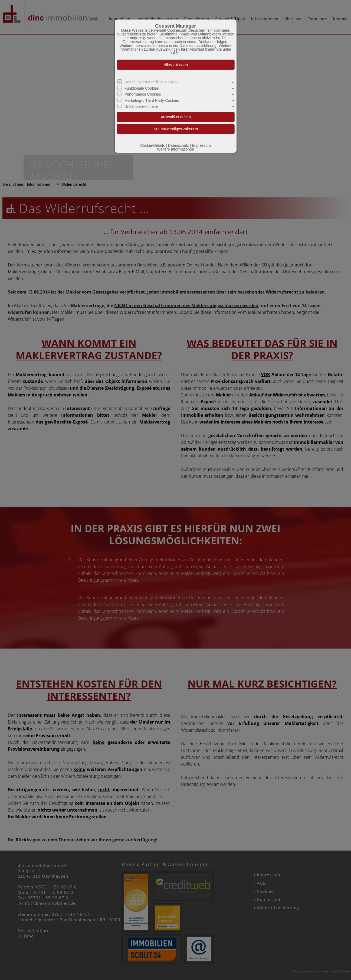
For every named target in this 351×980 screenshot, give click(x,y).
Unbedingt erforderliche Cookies (152, 82)
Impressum (201, 145)
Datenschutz (178, 145)
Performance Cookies (143, 94)
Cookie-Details (152, 145)
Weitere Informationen (175, 149)
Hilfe (175, 53)
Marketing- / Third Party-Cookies (152, 100)
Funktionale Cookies (142, 88)
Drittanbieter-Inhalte (141, 106)
